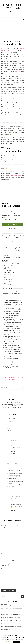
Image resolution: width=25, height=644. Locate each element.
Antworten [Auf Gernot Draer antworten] (10, 422)
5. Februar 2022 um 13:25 (15, 497)
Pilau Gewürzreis (16, 175)
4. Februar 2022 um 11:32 (12, 463)
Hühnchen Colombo (17, 111)
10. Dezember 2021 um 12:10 (16, 440)
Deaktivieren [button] (9, 642)
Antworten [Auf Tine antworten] (10, 465)
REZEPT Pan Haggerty (8, 605)
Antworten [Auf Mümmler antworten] (14, 442)
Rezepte (12, 39)
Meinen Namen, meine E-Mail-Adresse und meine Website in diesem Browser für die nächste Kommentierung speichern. (11, 558)
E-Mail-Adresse (5, 540)
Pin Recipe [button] (13, 229)
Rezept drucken (12, 224)
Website (3, 547)
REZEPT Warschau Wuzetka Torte (11, 620)
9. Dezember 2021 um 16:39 (12, 420)
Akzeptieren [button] (17, 642)
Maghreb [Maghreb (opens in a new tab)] (17, 71)
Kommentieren (5, 569)
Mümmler (5, 387)
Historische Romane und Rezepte (13, 8)
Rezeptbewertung (6, 563)
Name (3, 533)
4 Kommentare (20, 387)
